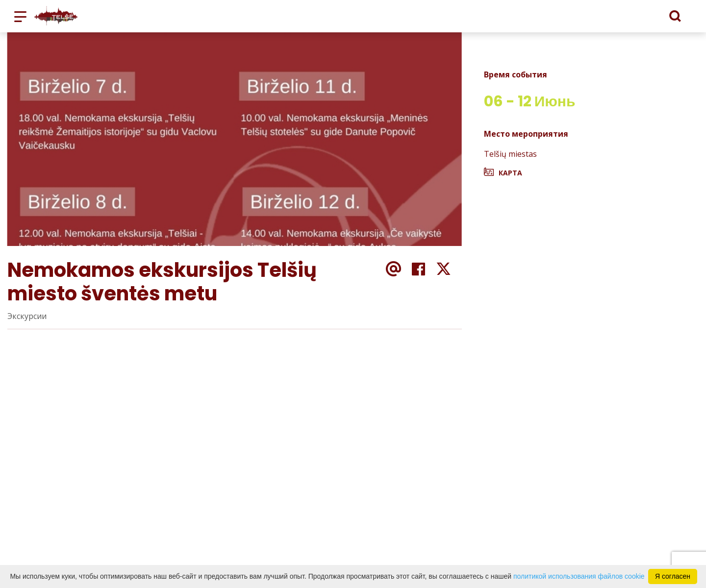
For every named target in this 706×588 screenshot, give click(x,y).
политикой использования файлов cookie (579, 576)
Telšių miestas (510, 154)
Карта (510, 173)
